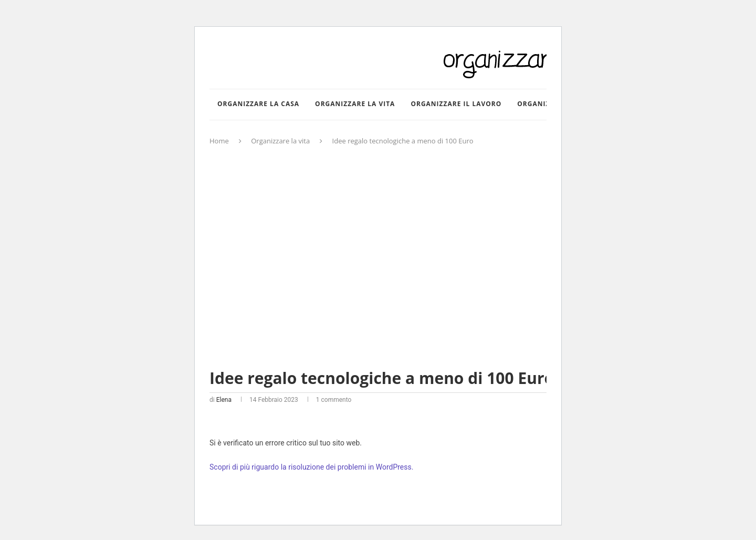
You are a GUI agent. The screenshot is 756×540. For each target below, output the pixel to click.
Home (219, 141)
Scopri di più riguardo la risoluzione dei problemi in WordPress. (311, 467)
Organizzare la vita (355, 104)
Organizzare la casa (258, 104)
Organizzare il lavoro (456, 104)
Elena (224, 400)
